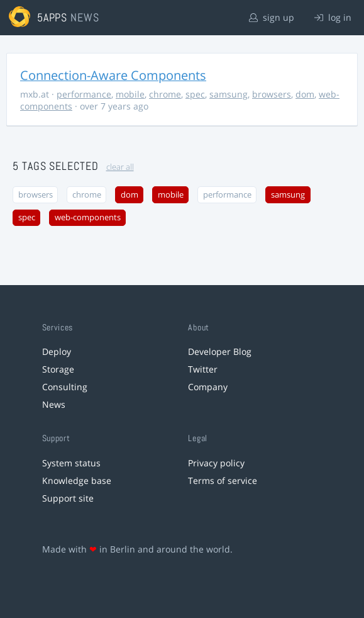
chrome (165, 94)
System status (71, 463)
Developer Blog (220, 351)
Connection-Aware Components (113, 75)
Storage (58, 369)
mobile (130, 94)
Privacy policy (216, 463)
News (54, 404)
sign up (272, 17)
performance (84, 94)
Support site (68, 498)
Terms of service (223, 480)
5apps (52, 17)
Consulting (65, 387)
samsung (229, 94)
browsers (272, 94)
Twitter (203, 369)
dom (305, 94)
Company (208, 387)
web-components (88, 217)
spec (195, 94)
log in (333, 17)
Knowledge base (77, 480)
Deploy (57, 351)
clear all (120, 167)
